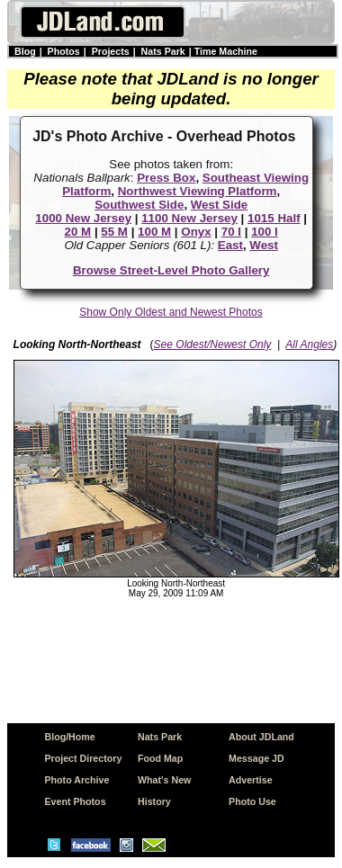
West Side (219, 205)
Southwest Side (139, 205)
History (154, 801)
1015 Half (274, 218)
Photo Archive (76, 780)
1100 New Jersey (189, 218)
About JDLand (261, 737)
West (264, 245)
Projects (111, 51)
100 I (265, 232)
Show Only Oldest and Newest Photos (171, 312)
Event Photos (75, 801)
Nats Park (163, 51)
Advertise (251, 780)
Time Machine (226, 51)
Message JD (256, 758)
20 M (78, 232)
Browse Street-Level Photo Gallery (171, 270)
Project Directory (83, 758)
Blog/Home (69, 737)
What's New (164, 780)
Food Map (160, 758)
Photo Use (252, 801)
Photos (64, 51)
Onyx (196, 232)
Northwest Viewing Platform (198, 191)
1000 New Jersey (83, 218)
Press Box (166, 178)
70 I (231, 232)
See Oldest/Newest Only (213, 345)
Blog (25, 51)
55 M (114, 232)
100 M (154, 232)
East (230, 245)
